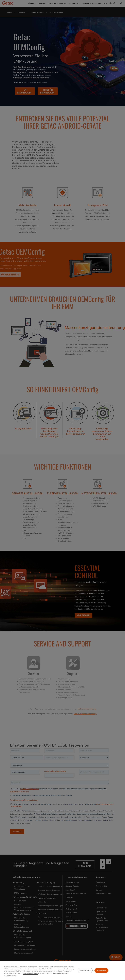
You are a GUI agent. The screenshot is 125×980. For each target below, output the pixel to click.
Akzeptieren (101, 970)
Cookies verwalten (85, 970)
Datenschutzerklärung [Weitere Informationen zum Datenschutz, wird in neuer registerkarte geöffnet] (30, 973)
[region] (62, 971)
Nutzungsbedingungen (61, 973)
